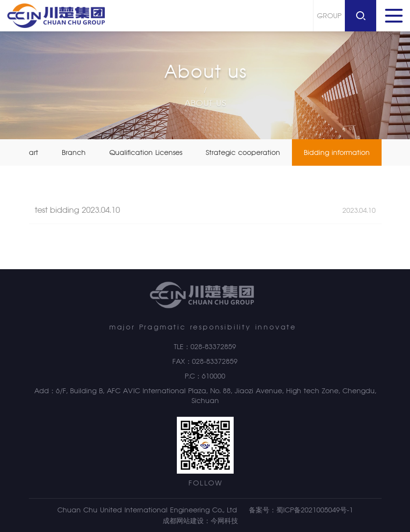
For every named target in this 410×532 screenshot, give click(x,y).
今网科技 (224, 521)
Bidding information (337, 152)
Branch (74, 152)
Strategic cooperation (243, 152)
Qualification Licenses (146, 152)
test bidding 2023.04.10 (205, 214)
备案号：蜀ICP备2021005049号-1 (301, 510)
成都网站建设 (183, 521)
